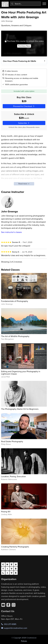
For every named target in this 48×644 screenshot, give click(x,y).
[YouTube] (3, 605)
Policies (24, 641)
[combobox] (25, 4)
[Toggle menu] (44, 4)
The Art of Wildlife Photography (15, 336)
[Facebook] (8, 605)
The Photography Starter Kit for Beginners (20, 409)
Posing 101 (6, 512)
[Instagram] (14, 605)
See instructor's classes (11, 232)
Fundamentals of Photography (15, 301)
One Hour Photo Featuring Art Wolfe (19, 61)
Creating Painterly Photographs (15, 547)
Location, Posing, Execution (14, 476)
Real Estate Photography (12, 441)
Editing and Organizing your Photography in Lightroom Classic (21, 373)
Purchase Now (24, 46)
